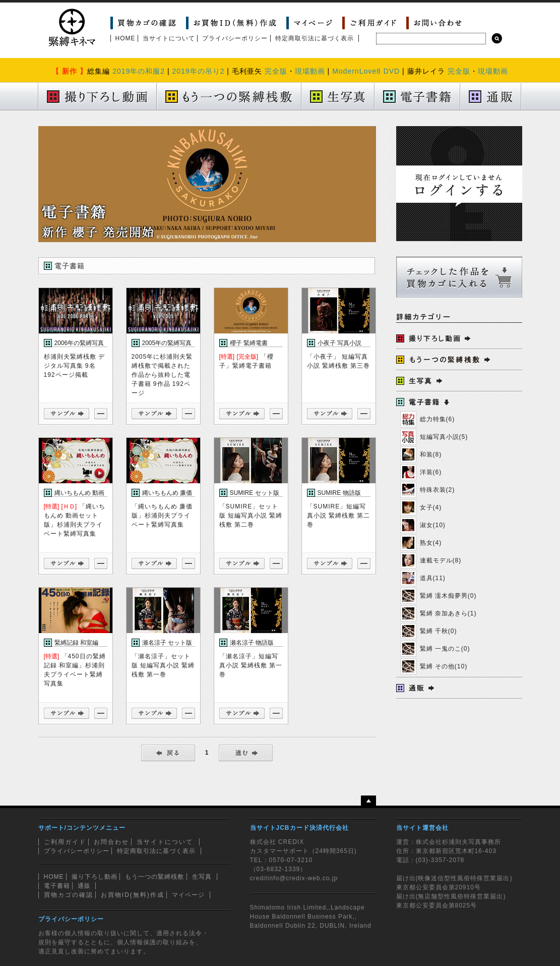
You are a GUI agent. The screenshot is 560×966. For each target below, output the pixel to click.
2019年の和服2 (139, 71)
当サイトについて (169, 38)
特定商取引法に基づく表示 (315, 38)
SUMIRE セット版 (255, 493)
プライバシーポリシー (235, 38)
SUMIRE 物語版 (339, 493)
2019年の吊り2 (198, 71)
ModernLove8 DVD (366, 71)
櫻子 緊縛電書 (249, 343)
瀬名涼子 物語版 (252, 643)
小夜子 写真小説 (339, 343)
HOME (126, 38)
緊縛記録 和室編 (76, 643)
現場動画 (310, 71)
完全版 (276, 71)
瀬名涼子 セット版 (167, 643)
